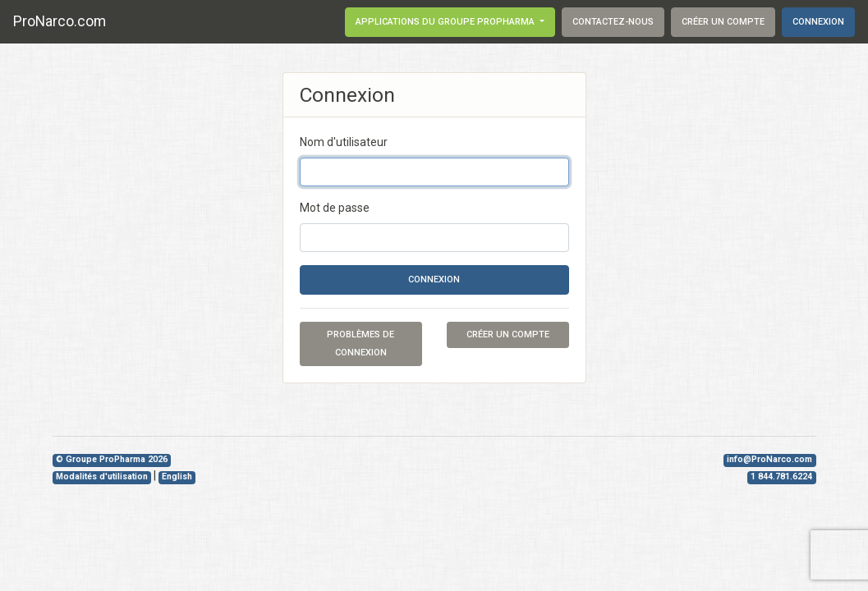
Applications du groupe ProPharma (446, 22)
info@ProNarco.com (769, 459)
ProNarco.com (60, 21)
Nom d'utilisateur (344, 142)
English (177, 476)
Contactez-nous (613, 22)
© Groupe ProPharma (112, 459)
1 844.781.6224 (781, 476)
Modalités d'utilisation (102, 476)
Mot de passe (335, 208)
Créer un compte (723, 22)
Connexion (818, 22)
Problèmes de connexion (361, 344)
